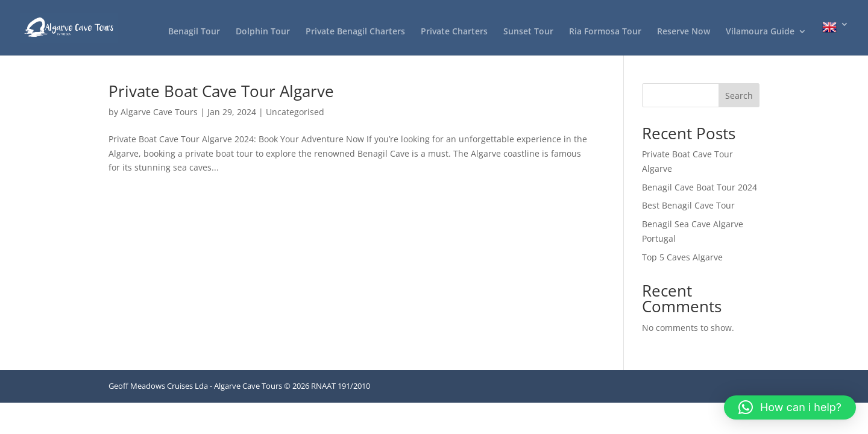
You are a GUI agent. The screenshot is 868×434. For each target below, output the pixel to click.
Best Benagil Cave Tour (688, 205)
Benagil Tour (194, 32)
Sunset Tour (528, 32)
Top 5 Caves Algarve (682, 257)
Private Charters (454, 32)
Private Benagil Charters (355, 32)
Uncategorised (295, 112)
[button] (790, 407)
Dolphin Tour (263, 32)
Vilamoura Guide (760, 32)
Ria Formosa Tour (605, 32)
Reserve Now (684, 32)
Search (739, 96)
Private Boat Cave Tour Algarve (221, 91)
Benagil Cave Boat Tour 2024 (700, 187)
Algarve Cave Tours (159, 112)
